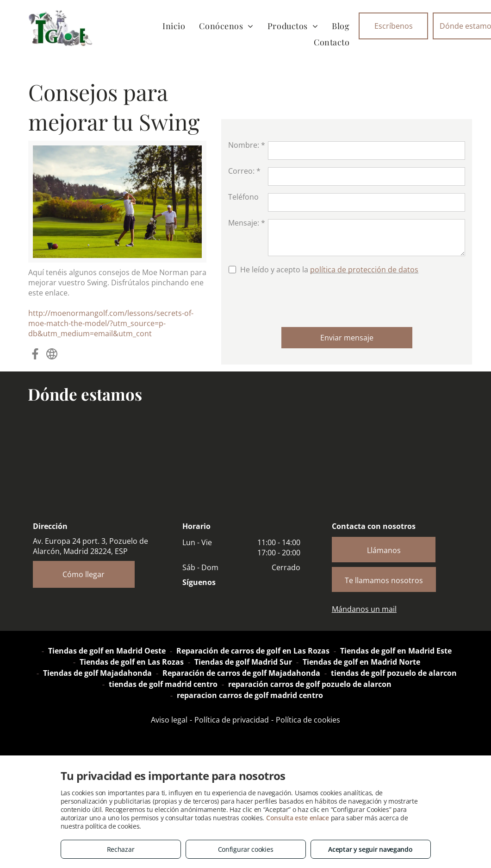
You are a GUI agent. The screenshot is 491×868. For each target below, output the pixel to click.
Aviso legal (169, 720)
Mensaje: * (247, 223)
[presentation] (298, 300)
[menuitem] (174, 26)
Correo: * (244, 171)
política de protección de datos (364, 270)
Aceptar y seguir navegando (370, 849)
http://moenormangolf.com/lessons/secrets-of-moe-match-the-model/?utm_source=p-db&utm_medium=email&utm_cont (111, 323)
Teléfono (243, 197)
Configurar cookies (246, 849)
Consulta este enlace (298, 818)
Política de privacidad (232, 720)
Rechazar (121, 849)
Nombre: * (247, 145)
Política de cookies (308, 720)
